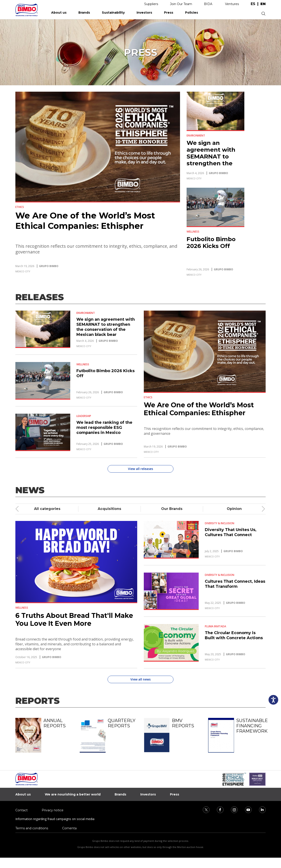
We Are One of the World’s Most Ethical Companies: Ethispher (85, 221)
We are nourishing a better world (73, 794)
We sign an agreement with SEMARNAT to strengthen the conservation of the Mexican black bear (214, 163)
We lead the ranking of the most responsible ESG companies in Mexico (104, 428)
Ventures (232, 4)
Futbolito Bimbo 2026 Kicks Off (211, 243)
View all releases (140, 469)
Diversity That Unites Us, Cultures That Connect (231, 532)
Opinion (234, 509)
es (253, 4)
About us (59, 13)
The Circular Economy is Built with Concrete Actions (234, 635)
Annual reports (55, 723)
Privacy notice (53, 810)
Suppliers (151, 4)
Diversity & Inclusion (220, 523)
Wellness (193, 232)
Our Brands (172, 509)
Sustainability (113, 13)
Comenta (69, 828)
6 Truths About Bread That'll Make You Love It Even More (74, 620)
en (263, 4)
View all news (140, 679)
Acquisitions (109, 509)
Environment (196, 136)
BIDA (208, 4)
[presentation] (17, 509)
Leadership (84, 416)
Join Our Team (181, 4)
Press (169, 13)
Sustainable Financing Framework (251, 726)
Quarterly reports (122, 723)
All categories (47, 509)
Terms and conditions (32, 828)
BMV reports (183, 723)
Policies (192, 13)
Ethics (20, 207)
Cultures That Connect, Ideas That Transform (235, 584)
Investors (144, 13)
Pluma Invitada (215, 627)
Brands (84, 13)
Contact (22, 810)
